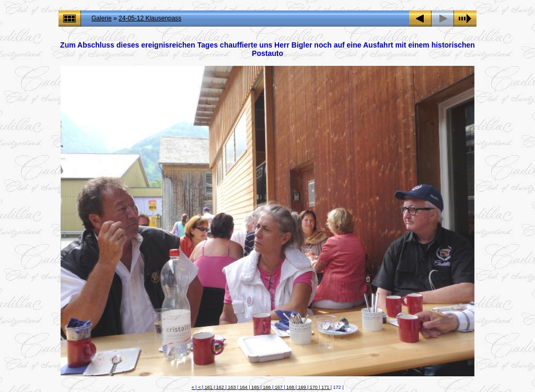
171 (325, 387)
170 (313, 387)
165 (255, 387)
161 (208, 387)
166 (267, 387)
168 (290, 387)
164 (243, 387)
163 (232, 387)
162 (220, 387)
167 (278, 387)
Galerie (102, 18)
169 (302, 387)
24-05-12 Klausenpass (150, 18)
